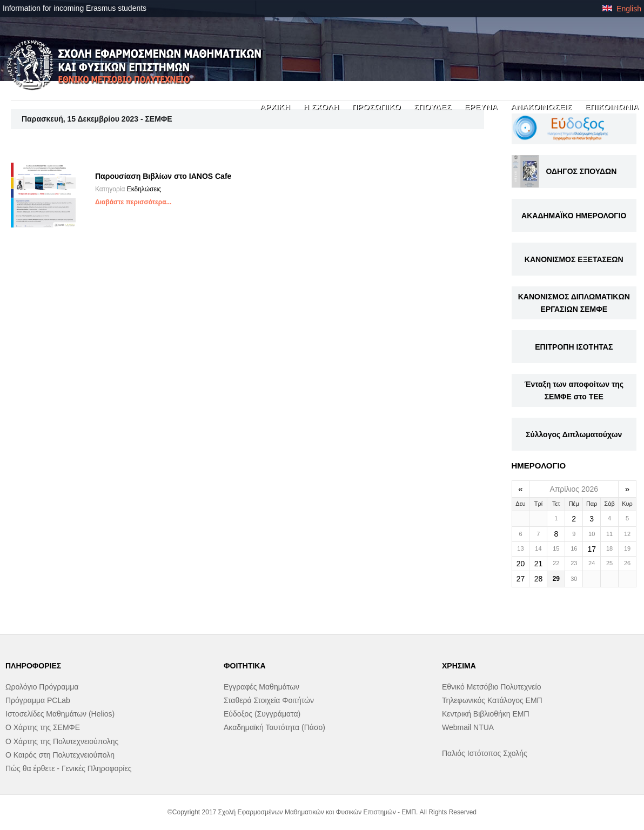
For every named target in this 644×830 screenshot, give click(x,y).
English (622, 9)
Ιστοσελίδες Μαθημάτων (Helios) (60, 714)
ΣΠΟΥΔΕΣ (433, 107)
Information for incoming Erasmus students (75, 8)
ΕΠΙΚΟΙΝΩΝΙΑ (612, 107)
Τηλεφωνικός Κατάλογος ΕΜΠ (492, 700)
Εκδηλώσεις (144, 189)
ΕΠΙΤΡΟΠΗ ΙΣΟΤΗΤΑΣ (574, 347)
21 (539, 564)
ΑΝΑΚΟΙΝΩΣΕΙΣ (541, 107)
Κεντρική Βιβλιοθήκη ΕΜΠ (486, 714)
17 (592, 549)
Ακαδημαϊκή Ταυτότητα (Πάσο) (274, 727)
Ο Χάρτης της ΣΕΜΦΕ (43, 727)
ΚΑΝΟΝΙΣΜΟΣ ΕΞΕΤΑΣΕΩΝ (574, 259)
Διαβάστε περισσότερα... (133, 202)
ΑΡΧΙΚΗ (275, 107)
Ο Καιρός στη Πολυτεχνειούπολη (60, 755)
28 (539, 579)
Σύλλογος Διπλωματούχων (574, 434)
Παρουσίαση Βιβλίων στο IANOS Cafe (163, 176)
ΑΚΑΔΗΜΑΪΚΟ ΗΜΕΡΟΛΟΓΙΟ (574, 216)
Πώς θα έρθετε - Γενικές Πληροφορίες (68, 768)
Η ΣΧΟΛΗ (321, 107)
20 (521, 564)
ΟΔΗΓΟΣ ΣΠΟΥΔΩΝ (582, 171)
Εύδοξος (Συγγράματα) (262, 714)
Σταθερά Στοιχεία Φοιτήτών (269, 700)
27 (521, 579)
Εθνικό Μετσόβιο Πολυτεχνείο (491, 687)
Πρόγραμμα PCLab (38, 700)
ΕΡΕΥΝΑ (481, 107)
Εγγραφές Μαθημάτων (261, 687)
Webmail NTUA (468, 727)
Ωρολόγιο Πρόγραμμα (42, 687)
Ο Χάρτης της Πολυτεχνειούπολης (62, 741)
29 (556, 579)
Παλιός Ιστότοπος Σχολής (485, 753)
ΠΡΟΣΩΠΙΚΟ (376, 107)
